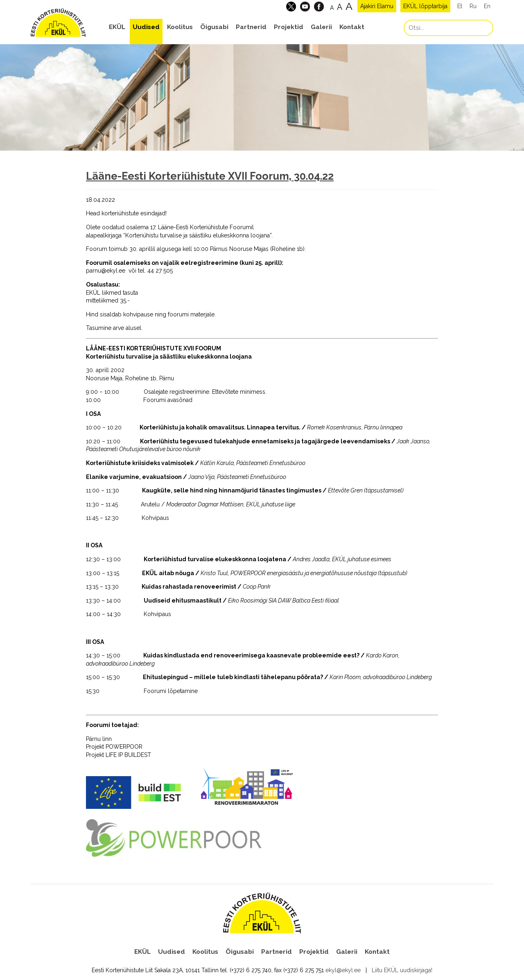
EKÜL (117, 27)
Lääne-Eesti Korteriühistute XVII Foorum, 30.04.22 (210, 176)
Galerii (321, 27)
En (487, 6)
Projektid (289, 27)
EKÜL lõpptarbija (425, 6)
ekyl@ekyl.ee (343, 970)
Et (460, 6)
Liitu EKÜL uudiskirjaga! (402, 970)
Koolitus (180, 27)
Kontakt (352, 27)
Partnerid (251, 27)
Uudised (146, 27)
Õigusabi (214, 27)
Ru (473, 6)
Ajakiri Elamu (377, 6)
